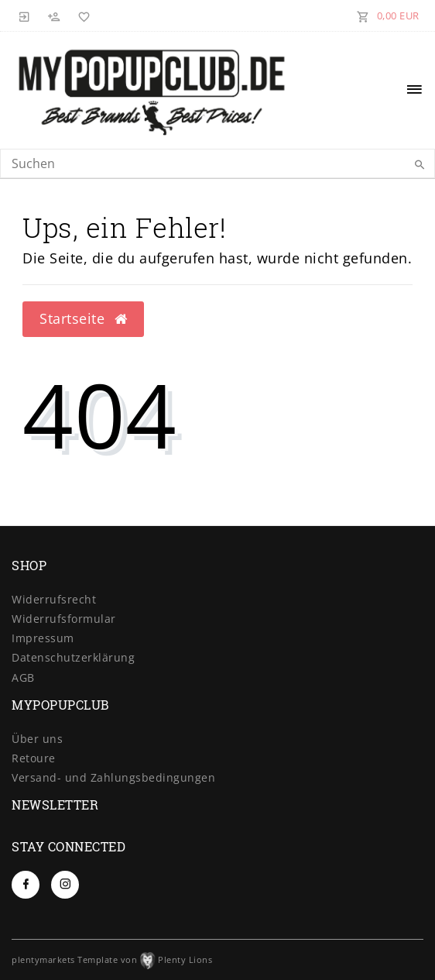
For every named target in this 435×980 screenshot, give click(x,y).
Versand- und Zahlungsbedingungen (113, 777)
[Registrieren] (54, 15)
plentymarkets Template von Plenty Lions (112, 959)
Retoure (34, 758)
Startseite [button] (83, 318)
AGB (23, 677)
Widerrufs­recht (54, 599)
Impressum (43, 638)
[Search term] (217, 163)
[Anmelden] (25, 15)
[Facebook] (26, 885)
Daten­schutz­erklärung (73, 657)
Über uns (37, 739)
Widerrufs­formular (64, 619)
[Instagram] (65, 885)
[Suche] (420, 165)
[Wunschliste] (81, 15)
